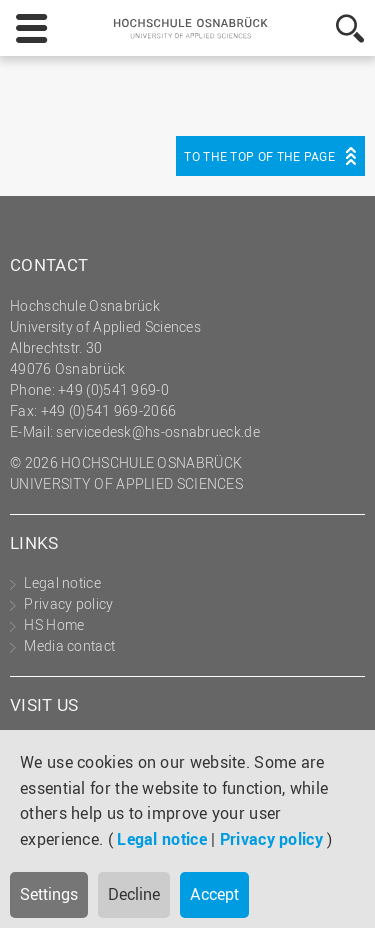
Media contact (69, 645)
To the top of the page (259, 156)
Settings (49, 894)
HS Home (54, 624)
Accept (214, 894)
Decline (134, 894)
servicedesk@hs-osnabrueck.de (157, 431)
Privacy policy (271, 839)
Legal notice (162, 839)
